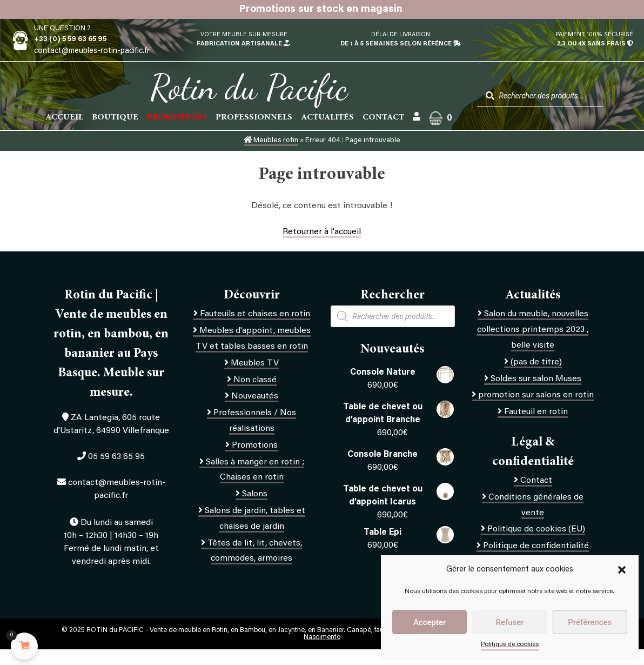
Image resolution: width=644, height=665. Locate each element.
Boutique (115, 117)
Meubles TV (255, 363)
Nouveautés (255, 396)
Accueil (64, 117)
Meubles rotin (271, 141)
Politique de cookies (510, 644)
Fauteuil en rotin (536, 412)
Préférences (590, 622)
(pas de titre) (536, 362)
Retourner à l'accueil (322, 232)
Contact (383, 117)
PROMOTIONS (177, 117)
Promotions (255, 445)
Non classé (255, 380)
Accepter (430, 622)
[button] (622, 570)
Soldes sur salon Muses (536, 379)
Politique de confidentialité (536, 546)
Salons (255, 494)
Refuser (509, 622)
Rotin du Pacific (249, 88)
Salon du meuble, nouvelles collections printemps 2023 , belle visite (533, 330)
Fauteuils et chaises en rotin (255, 314)
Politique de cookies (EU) (536, 529)
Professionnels (254, 117)
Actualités (327, 117)
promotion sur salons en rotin (536, 395)
